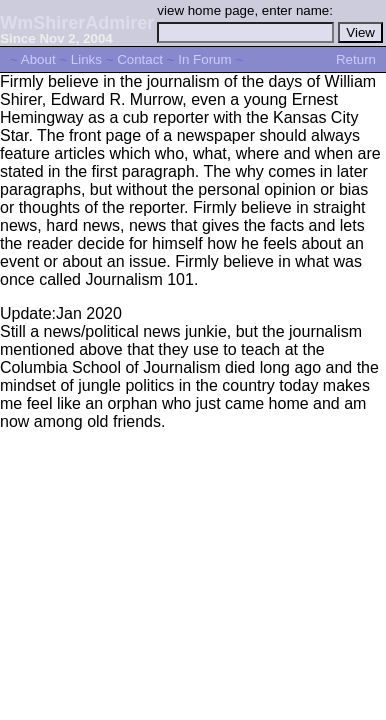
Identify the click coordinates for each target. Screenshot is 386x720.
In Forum (204, 59)
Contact (140, 59)
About (38, 59)
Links (86, 59)
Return (356, 59)
